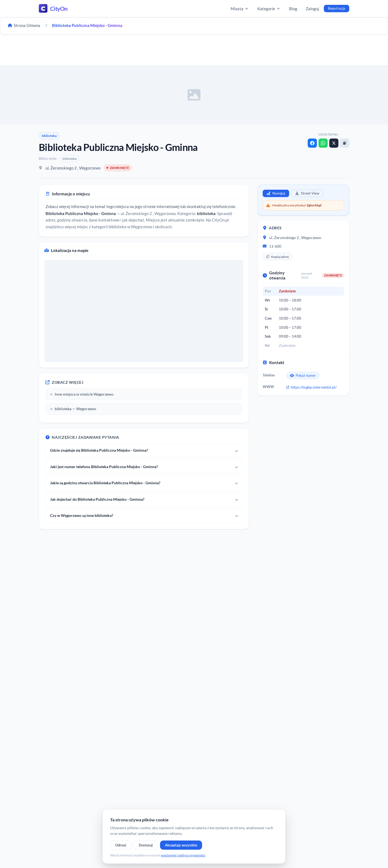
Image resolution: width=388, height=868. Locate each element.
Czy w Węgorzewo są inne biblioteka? (82, 515)
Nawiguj (276, 193)
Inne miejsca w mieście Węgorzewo (82, 394)
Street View (307, 193)
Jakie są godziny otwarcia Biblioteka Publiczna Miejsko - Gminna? (105, 483)
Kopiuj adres (278, 257)
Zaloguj (312, 9)
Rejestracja (337, 8)
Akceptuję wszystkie (181, 845)
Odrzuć (121, 845)
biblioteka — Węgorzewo (73, 409)
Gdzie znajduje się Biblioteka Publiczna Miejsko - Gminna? (99, 450)
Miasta (240, 9)
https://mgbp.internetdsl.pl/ (311, 387)
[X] (334, 143)
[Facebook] (312, 143)
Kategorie (269, 9)
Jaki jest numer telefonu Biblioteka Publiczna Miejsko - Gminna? (104, 467)
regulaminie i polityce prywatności (183, 855)
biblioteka (49, 136)
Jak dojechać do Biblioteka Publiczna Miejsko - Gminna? (97, 499)
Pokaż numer (303, 375)
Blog (293, 9)
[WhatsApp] (323, 143)
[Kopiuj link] (345, 143)
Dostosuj (146, 845)
